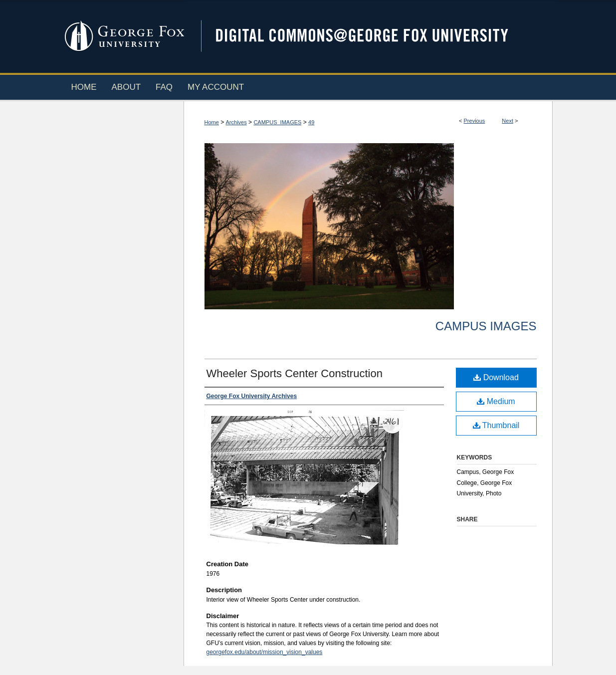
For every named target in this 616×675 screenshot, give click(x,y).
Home (212, 122)
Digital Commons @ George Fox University (371, 36)
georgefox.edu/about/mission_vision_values (265, 652)
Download (496, 377)
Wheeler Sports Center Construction (295, 373)
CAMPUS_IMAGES (277, 122)
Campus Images (486, 326)
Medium (496, 401)
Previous (475, 121)
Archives (236, 122)
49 (311, 122)
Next (508, 121)
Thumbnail (496, 425)
